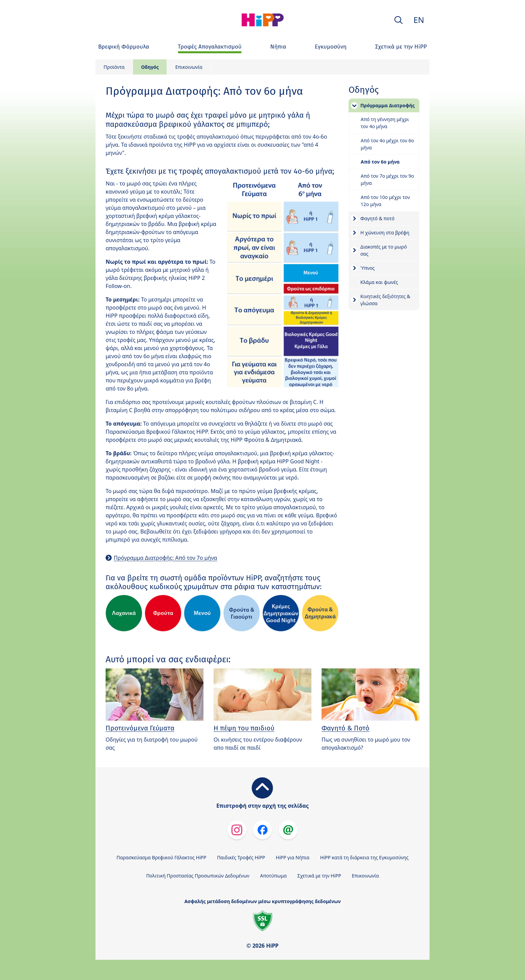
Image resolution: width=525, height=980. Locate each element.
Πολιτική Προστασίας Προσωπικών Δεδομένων (198, 876)
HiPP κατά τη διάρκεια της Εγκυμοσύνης (364, 857)
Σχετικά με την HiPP (319, 876)
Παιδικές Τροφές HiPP (241, 857)
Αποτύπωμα (273, 876)
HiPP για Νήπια (293, 857)
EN (419, 20)
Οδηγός (150, 67)
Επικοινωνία (189, 67)
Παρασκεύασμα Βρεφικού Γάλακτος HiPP (161, 857)
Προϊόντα (114, 67)
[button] (398, 20)
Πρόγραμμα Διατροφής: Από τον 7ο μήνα (165, 558)
